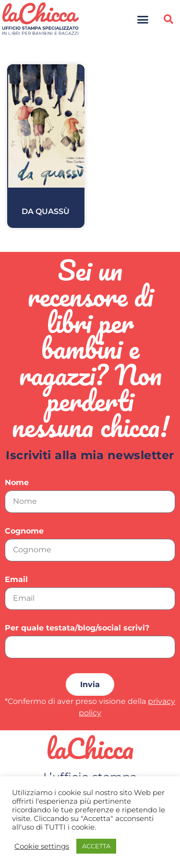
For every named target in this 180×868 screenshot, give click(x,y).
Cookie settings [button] (42, 846)
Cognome (24, 531)
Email (16, 580)
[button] (143, 19)
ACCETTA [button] (96, 846)
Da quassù (46, 211)
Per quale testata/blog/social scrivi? (77, 628)
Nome (17, 483)
